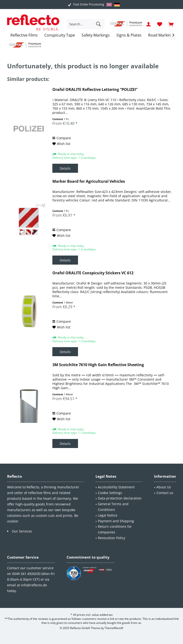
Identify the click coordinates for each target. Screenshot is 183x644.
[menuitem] (171, 24)
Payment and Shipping (116, 521)
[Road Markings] (161, 35)
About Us (164, 487)
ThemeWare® (114, 628)
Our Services (22, 531)
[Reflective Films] (24, 35)
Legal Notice (108, 515)
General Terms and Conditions (113, 507)
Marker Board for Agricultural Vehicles (89, 181)
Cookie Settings (110, 493)
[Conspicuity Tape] (60, 35)
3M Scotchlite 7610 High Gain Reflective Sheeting (98, 365)
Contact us (165, 493)
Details (65, 168)
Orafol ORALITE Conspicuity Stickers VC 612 (93, 273)
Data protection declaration (120, 498)
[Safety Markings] (96, 35)
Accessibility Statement (116, 487)
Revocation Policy (112, 538)
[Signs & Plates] (129, 35)
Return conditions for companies (115, 529)
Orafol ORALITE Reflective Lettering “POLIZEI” (95, 90)
